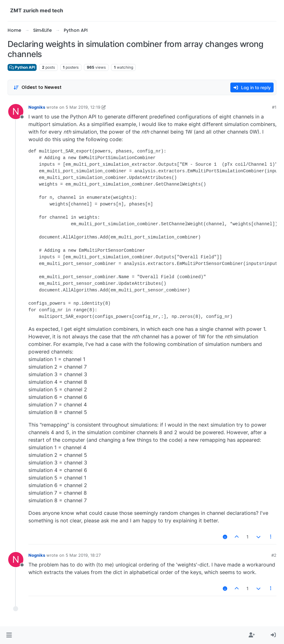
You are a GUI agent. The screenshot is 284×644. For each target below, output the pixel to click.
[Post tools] (271, 537)
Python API (22, 67)
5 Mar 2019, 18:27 (83, 555)
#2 (274, 555)
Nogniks (37, 107)
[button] (9, 635)
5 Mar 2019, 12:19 (83, 107)
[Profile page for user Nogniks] (16, 112)
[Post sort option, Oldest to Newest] (37, 87)
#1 (274, 107)
